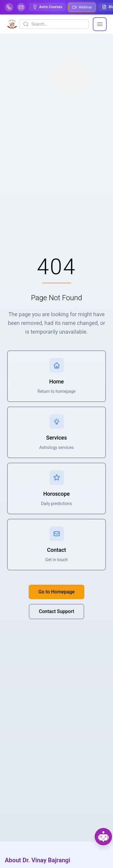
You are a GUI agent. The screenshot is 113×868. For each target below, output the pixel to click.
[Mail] (21, 7)
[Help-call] (9, 7)
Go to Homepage (56, 592)
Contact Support (56, 611)
